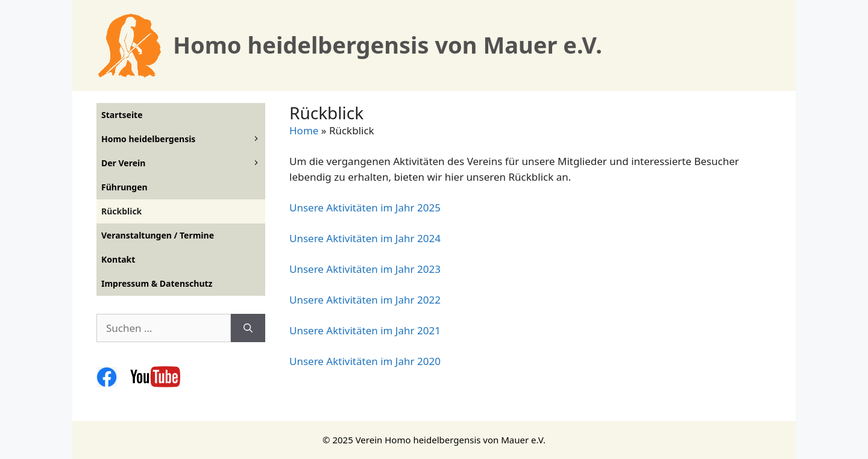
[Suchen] (248, 328)
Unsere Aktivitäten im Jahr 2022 (365, 300)
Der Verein (183, 163)
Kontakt (118, 259)
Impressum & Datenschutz (157, 283)
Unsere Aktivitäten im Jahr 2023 (365, 269)
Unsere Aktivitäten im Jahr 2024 (365, 238)
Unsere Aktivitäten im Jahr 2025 (365, 208)
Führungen (124, 187)
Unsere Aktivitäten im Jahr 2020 (365, 361)
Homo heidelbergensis (183, 139)
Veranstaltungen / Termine (158, 235)
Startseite (122, 115)
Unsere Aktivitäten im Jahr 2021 (365, 330)
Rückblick (121, 211)
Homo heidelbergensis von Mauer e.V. (388, 45)
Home (304, 130)
